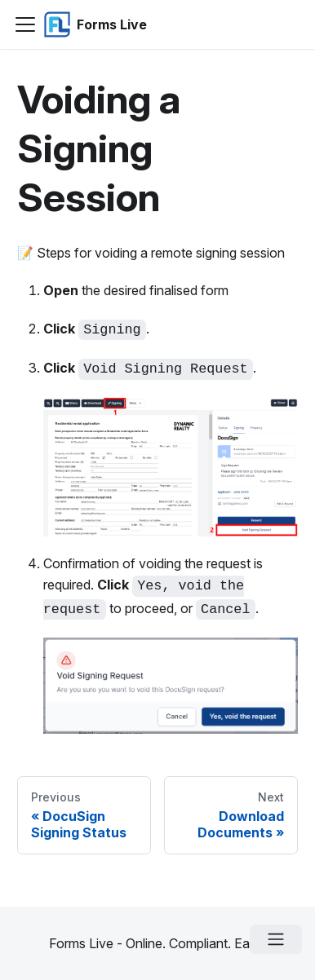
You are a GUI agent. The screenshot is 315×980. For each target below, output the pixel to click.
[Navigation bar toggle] (25, 24)
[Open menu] (276, 939)
